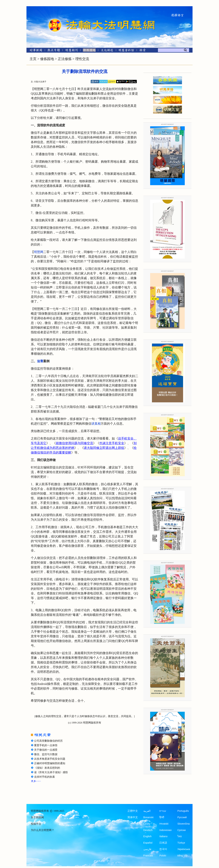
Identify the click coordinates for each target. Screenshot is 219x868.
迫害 (40, 361)
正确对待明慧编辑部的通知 (50, 763)
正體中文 (133, 811)
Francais (148, 856)
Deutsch (148, 830)
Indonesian (165, 830)
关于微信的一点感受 (46, 750)
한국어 (163, 849)
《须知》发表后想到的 (47, 768)
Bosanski (149, 817)
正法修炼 (65, 59)
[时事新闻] (35, 51)
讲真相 (96, 424)
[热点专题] (54, 51)
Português (183, 811)
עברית (163, 811)
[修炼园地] (89, 51)
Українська (184, 849)
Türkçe (181, 843)
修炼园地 (47, 59)
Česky (147, 824)
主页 (33, 59)
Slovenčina (183, 824)
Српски (181, 830)
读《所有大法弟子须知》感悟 (51, 772)
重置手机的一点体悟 (46, 745)
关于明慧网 (37, 817)
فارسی (147, 849)
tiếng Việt (182, 856)
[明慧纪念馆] (126, 51)
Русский (182, 817)
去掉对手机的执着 (44, 777)
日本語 (163, 843)
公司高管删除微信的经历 (48, 741)
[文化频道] (107, 51)
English (148, 836)
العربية (147, 811)
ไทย (180, 836)
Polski (163, 856)
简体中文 (133, 817)
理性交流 (82, 59)
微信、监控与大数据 (46, 754)
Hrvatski (164, 824)
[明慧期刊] (72, 51)
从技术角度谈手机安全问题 (50, 759)
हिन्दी (162, 817)
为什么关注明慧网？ (42, 830)
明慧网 (39, 252)
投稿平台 (36, 824)
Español (148, 843)
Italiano (163, 836)
